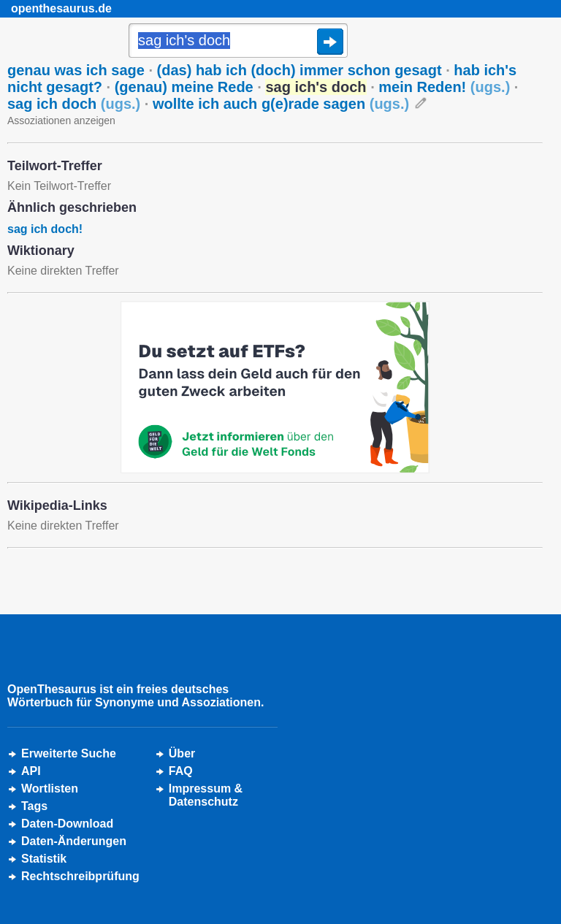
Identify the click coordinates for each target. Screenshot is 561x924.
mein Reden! (444, 87)
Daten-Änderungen (74, 841)
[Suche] (238, 42)
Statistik (44, 859)
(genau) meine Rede (184, 87)
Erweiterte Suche (69, 753)
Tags (34, 806)
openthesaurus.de (61, 8)
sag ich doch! (45, 229)
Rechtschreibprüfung (80, 876)
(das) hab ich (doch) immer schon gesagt (299, 70)
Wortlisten (50, 789)
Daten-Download (67, 824)
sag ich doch (74, 104)
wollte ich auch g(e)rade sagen (281, 104)
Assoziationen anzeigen (61, 121)
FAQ (181, 771)
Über (182, 753)
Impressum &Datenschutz (206, 795)
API (31, 771)
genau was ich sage (76, 70)
